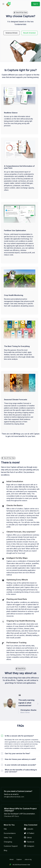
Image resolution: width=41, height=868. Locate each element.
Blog (5, 850)
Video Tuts (8, 838)
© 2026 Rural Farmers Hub (21, 865)
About (11, 859)
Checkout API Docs (11, 816)
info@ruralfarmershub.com (14, 797)
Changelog (8, 842)
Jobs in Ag (28, 859)
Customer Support (11, 846)
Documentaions (10, 833)
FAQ (5, 829)
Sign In (36, 4)
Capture (19, 859)
